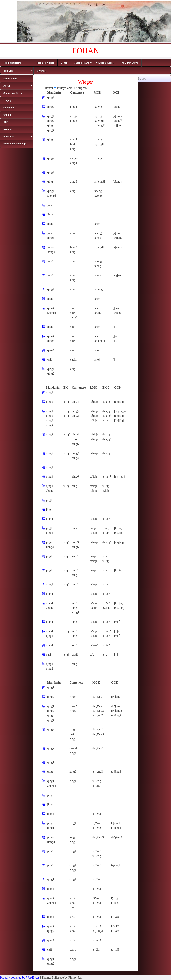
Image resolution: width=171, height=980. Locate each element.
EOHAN (86, 51)
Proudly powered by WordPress (20, 978)
